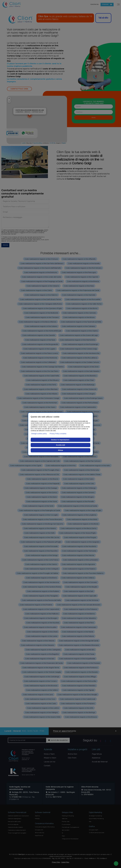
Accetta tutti (61, 445)
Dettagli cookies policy (39, 434)
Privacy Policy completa (58, 434)
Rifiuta (60, 450)
